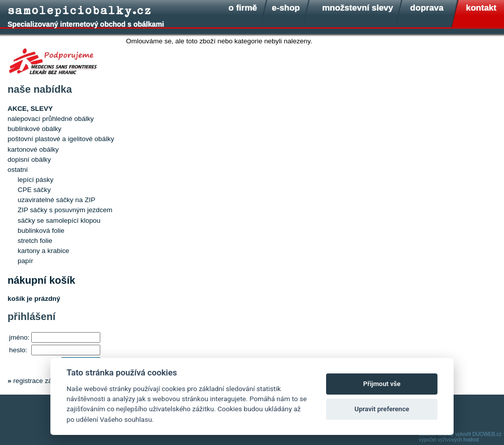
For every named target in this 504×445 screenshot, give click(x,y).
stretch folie (35, 241)
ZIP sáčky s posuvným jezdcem (65, 210)
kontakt (481, 8)
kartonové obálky (33, 149)
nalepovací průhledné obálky (51, 119)
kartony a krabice (43, 251)
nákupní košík (41, 280)
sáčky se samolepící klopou (59, 220)
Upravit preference (382, 409)
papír (25, 261)
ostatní (18, 170)
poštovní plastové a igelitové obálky (61, 139)
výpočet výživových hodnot (449, 440)
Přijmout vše (382, 384)
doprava (427, 8)
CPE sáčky (34, 190)
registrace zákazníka (44, 381)
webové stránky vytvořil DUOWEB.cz (460, 434)
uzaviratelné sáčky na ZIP (56, 200)
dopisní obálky (29, 160)
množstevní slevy (358, 8)
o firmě (243, 8)
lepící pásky (36, 180)
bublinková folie (41, 231)
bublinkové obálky (35, 129)
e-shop (286, 8)
